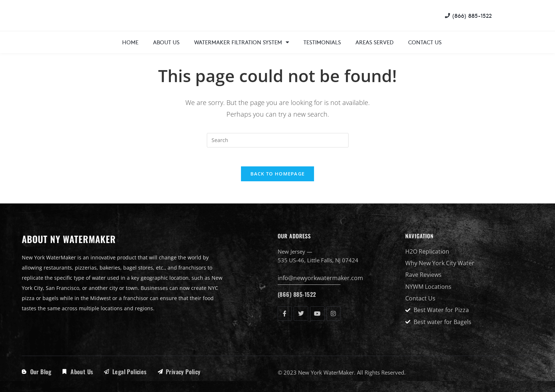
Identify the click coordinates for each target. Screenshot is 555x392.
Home (130, 42)
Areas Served (375, 42)
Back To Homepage (278, 177)
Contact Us (425, 42)
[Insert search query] (278, 140)
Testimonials (322, 42)
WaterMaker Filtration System (242, 42)
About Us (166, 42)
